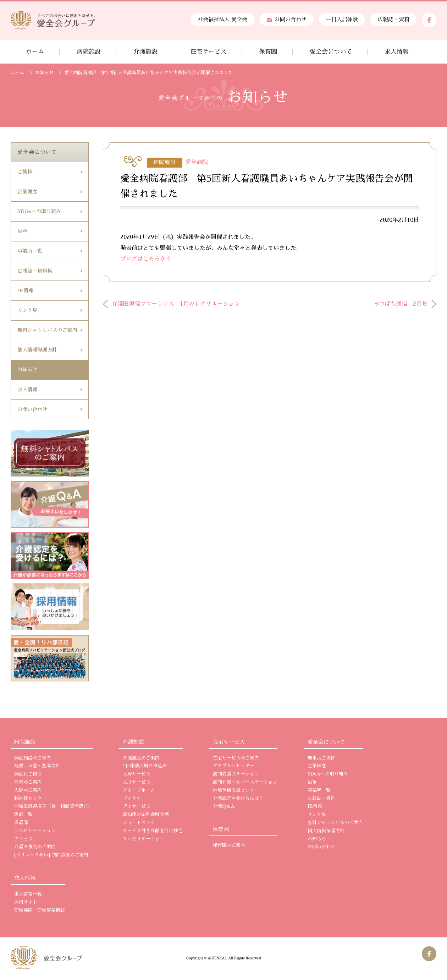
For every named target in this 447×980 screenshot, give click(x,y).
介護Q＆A (224, 806)
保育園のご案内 (229, 845)
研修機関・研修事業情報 (40, 910)
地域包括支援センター (236, 790)
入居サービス (137, 774)
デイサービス (137, 806)
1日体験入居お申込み (145, 766)
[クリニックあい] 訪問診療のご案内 (51, 855)
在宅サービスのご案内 (236, 758)
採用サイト (26, 902)
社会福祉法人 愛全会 (222, 19)
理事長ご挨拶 (321, 758)
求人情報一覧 (28, 894)
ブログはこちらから (146, 259)
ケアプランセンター (234, 766)
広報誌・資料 (393, 19)
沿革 (22, 231)
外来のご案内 (28, 782)
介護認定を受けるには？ (238, 799)
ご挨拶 (25, 172)
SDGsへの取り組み (39, 211)
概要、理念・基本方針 (37, 766)
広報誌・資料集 (35, 271)
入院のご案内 (28, 790)
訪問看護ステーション (236, 774)
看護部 (21, 823)
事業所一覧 (30, 251)
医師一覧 (23, 815)
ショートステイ (139, 823)
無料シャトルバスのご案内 (47, 330)
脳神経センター (30, 799)
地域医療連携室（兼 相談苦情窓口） (53, 806)
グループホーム (139, 790)
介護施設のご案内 (141, 758)
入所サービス (137, 782)
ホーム (18, 73)
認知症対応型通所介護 (146, 815)
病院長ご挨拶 (28, 774)
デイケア (132, 799)
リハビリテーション (35, 831)
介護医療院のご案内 (35, 847)
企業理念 (27, 192)
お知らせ (44, 73)
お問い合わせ (287, 19)
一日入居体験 (342, 19)
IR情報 (25, 290)
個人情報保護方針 (37, 350)
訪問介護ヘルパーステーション (245, 782)
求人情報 (27, 390)
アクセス (23, 839)
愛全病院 (197, 162)
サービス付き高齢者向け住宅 (153, 831)
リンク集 (27, 310)
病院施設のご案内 (33, 758)
